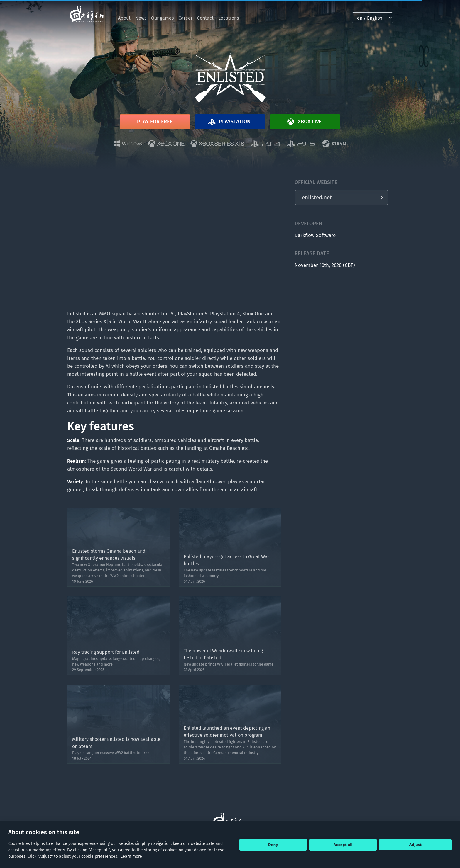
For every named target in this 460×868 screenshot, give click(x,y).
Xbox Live (304, 122)
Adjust (416, 845)
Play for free (155, 122)
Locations (229, 18)
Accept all (343, 845)
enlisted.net (317, 197)
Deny (273, 845)
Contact (205, 18)
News (141, 18)
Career (185, 18)
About (124, 18)
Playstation (229, 122)
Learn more (131, 856)
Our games (162, 18)
